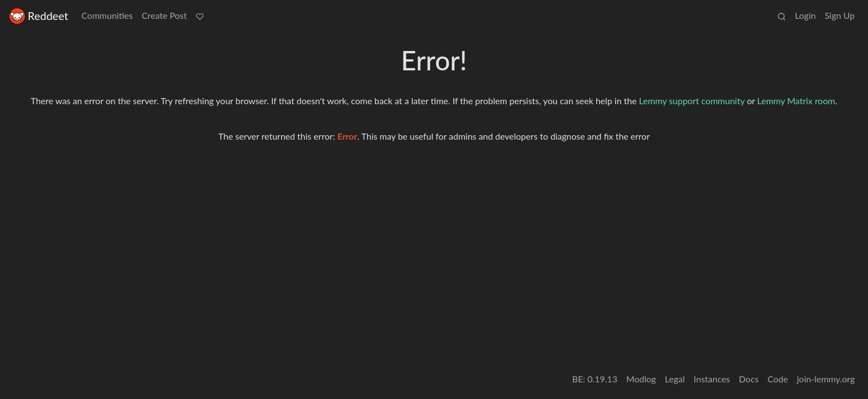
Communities (107, 15)
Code (778, 379)
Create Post (164, 15)
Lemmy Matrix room (796, 101)
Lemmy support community (692, 101)
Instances (712, 379)
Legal (675, 379)
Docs (749, 379)
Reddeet (38, 16)
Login (805, 15)
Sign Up (840, 15)
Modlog (641, 379)
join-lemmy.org (826, 379)
